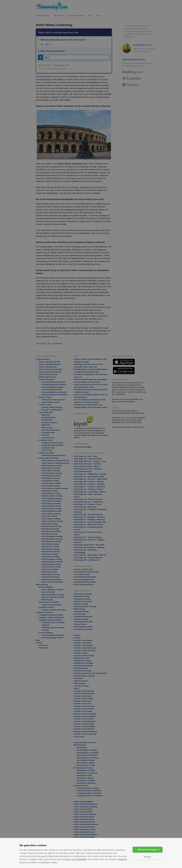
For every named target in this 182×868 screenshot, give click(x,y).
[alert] (91, 434)
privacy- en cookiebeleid (76, 859)
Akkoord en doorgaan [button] (148, 850)
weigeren (122, 859)
